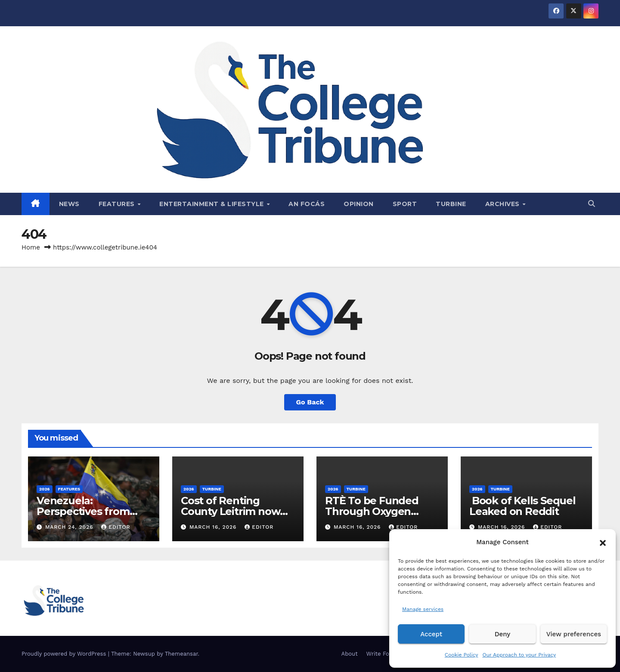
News (69, 204)
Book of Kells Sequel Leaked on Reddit (522, 506)
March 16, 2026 (214, 527)
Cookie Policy (462, 655)
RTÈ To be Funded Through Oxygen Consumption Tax (372, 511)
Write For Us (383, 654)
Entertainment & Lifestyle (212, 204)
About (350, 654)
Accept (431, 634)
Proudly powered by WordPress (65, 654)
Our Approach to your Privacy (519, 655)
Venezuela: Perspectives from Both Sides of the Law (92, 511)
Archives (504, 204)
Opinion (359, 204)
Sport (405, 204)
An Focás (307, 204)
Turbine (451, 204)
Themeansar (181, 654)
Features (118, 204)
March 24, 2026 (70, 527)
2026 (45, 489)
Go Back (310, 402)
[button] (603, 542)
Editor (116, 527)
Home (31, 247)
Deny (502, 634)
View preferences (574, 634)
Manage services (423, 609)
